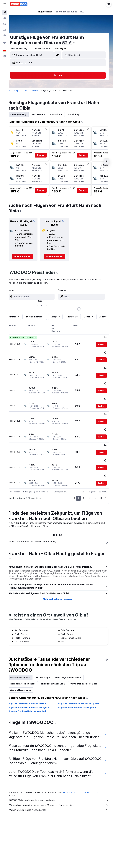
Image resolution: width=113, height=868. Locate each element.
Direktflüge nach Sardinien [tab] (75, 661)
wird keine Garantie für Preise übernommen (87, 780)
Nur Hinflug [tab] (80, 114)
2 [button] (84, 479)
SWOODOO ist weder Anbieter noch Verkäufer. (63, 788)
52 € (74, 43)
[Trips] (5, 43)
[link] (28, 260)
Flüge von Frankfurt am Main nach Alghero (82, 687)
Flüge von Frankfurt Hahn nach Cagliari (34, 695)
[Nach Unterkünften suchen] (5, 18)
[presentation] (81, 43)
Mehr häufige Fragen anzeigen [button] (61, 582)
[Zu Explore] (5, 35)
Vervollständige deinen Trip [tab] (90, 667)
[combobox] (67, 48)
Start (15, 91)
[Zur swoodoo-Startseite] (19, 4)
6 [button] (101, 479)
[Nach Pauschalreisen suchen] (5, 30)
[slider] (82, 312)
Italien (32, 91)
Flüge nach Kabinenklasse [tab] (30, 667)
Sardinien (41, 91)
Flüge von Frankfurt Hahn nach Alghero (80, 691)
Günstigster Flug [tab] (25, 114)
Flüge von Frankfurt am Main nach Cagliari (35, 691)
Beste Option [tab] (45, 114)
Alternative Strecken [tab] (27, 661)
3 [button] (89, 479)
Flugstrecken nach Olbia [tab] (60, 667)
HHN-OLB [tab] (61, 516)
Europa (23, 91)
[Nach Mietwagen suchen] (5, 24)
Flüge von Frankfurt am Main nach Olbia (34, 687)
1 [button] (78, 479)
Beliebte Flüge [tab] (50, 661)
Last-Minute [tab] (63, 114)
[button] (5, 4)
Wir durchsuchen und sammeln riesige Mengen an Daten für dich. (63, 793)
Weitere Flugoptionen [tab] (27, 673)
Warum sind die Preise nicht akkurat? (63, 798)
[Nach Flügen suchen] (5, 12)
